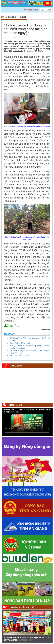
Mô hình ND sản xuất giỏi (23, 607)
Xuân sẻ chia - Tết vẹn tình (20, 343)
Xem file (13, 326)
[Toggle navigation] (48, 3)
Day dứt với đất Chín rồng (19, 355)
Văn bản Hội (16, 366)
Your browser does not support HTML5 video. (27, 425)
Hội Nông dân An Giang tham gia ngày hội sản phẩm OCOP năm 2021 (27, 639)
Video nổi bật (15, 405)
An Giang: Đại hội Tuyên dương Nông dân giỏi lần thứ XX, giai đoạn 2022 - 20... (27, 411)
